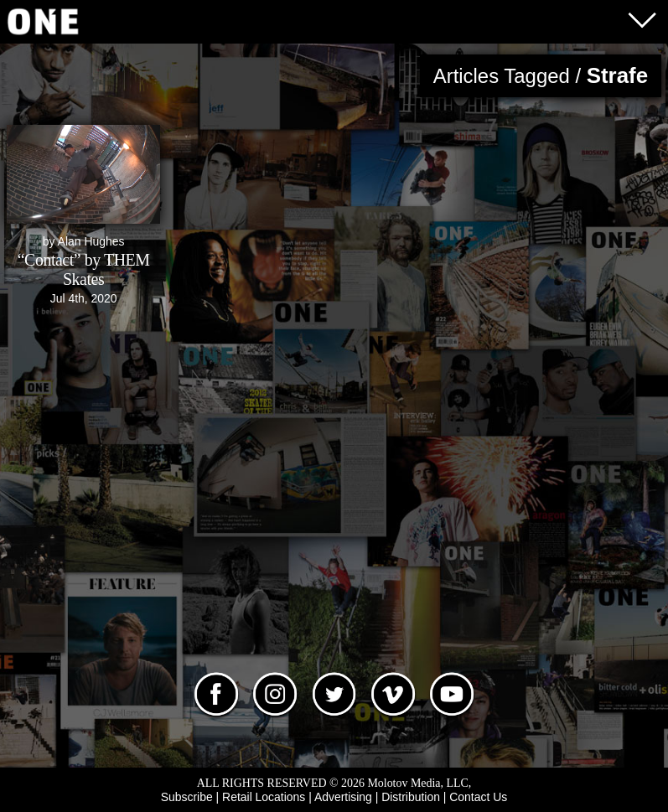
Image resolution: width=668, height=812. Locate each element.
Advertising (343, 797)
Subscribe (187, 797)
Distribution (411, 797)
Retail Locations (264, 797)
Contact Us (478, 797)
